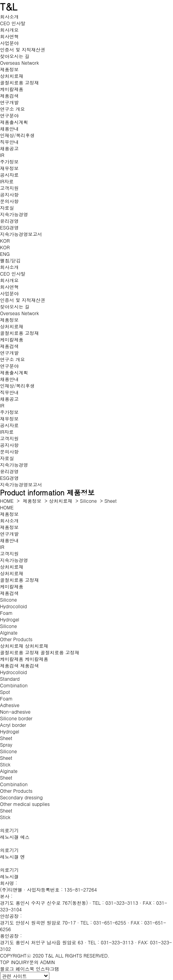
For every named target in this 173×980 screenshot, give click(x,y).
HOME (7, 501)
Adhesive (10, 705)
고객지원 (9, 188)
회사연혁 (9, 36)
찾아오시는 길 (15, 56)
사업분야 (9, 43)
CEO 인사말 (13, 23)
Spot (5, 692)
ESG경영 (9, 227)
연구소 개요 (12, 109)
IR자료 (7, 181)
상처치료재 (12, 76)
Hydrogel (10, 619)
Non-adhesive (15, 712)
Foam (6, 613)
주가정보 (9, 161)
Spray (6, 744)
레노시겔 (9, 876)
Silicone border (16, 718)
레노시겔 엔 (12, 857)
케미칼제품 (12, 89)
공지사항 (9, 194)
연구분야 (9, 115)
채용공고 (9, 148)
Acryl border (13, 725)
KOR (5, 241)
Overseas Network (19, 63)
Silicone (88, 501)
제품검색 (9, 96)
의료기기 (9, 830)
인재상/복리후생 (17, 135)
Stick (5, 764)
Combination (14, 685)
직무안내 (9, 142)
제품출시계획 (14, 122)
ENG (5, 254)
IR (2, 155)
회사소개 (9, 16)
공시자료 (9, 175)
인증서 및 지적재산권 (23, 49)
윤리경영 (9, 221)
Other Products (16, 639)
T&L (9, 7)
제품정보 (9, 69)
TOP (5, 962)
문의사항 (9, 201)
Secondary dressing (21, 797)
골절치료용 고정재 (19, 82)
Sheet (110, 501)
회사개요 (9, 30)
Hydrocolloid (13, 606)
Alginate (9, 632)
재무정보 (9, 168)
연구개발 (9, 102)
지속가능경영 (14, 214)
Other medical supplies (25, 804)
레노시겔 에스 (15, 837)
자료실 (7, 208)
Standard (10, 679)
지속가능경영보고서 (21, 234)
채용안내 (9, 129)
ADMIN (47, 962)
